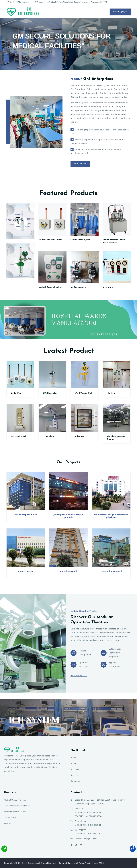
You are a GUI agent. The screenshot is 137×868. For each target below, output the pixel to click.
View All (8, 825)
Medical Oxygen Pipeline (51, 289)
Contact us (76, 782)
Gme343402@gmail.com (19, 2)
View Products (79, 677)
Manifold (111, 395)
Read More (82, 165)
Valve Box (80, 438)
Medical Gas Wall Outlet (16, 813)
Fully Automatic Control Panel (18, 807)
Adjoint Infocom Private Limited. (89, 865)
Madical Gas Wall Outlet (51, 241)
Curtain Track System (81, 241)
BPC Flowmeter (50, 395)
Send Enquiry (119, 12)
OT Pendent (49, 438)
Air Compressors (79, 289)
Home (73, 759)
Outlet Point (17, 395)
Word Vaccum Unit (84, 395)
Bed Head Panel (19, 438)
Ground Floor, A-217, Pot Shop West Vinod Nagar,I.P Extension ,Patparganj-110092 (74, 2)
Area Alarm (108, 289)
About (73, 765)
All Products (76, 771)
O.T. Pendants (11, 819)
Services (75, 777)
